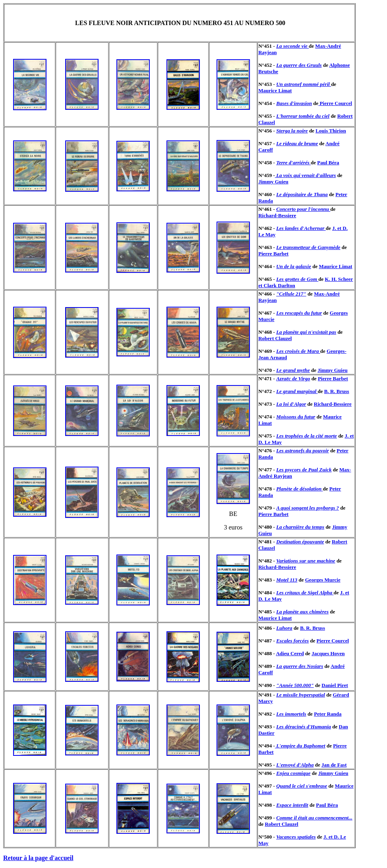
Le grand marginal (297, 391)
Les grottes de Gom (297, 279)
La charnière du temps (300, 527)
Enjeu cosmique (293, 773)
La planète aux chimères (302, 612)
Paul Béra (328, 163)
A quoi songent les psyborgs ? (308, 508)
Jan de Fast (334, 765)
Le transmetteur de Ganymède (308, 247)
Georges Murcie (323, 580)
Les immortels (291, 714)
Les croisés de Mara (298, 351)
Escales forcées (292, 641)
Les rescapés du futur (299, 313)
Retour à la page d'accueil (38, 858)
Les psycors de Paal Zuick (304, 470)
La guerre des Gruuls (299, 65)
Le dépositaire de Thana (302, 194)
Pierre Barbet (273, 254)
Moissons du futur (296, 417)
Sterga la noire (292, 131)
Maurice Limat (275, 90)
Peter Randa (328, 714)
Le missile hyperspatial (301, 695)
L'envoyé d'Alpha (295, 765)
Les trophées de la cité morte (307, 436)
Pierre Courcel (335, 103)
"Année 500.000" (295, 685)
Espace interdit (292, 805)
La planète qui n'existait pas (306, 332)
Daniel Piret (335, 685)
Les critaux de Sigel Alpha (305, 593)
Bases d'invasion (294, 103)
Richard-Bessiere (277, 215)
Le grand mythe (293, 370)
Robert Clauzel (275, 338)
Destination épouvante (300, 542)
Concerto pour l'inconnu (303, 209)
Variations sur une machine (306, 561)
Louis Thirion (331, 131)
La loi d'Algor (291, 404)
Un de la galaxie (294, 266)
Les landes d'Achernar (301, 228)
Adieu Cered (290, 653)
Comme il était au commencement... (314, 818)
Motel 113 (287, 580)
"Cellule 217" (291, 294)
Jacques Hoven (328, 653)
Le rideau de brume (297, 143)
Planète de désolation (299, 489)
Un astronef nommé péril (304, 84)
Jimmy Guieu (273, 182)
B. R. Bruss (337, 391)
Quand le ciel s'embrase (302, 786)
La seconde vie (292, 46)
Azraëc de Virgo (293, 379)
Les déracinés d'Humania (304, 727)
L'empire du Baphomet (300, 746)
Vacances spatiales (296, 837)
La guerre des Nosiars (300, 666)
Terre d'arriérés (293, 163)
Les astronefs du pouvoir (303, 451)
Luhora (284, 628)
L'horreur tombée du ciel (303, 116)
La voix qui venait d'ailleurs (305, 175)
